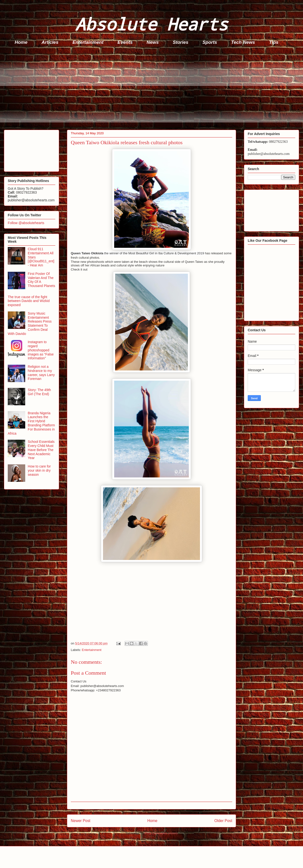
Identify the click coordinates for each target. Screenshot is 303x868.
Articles (50, 42)
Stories (181, 42)
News (153, 42)
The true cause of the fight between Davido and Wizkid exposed (29, 301)
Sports (210, 42)
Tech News (243, 42)
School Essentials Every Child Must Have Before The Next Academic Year (41, 450)
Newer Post (81, 821)
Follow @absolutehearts (26, 223)
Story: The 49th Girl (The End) (39, 392)
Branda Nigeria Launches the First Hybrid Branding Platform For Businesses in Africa (31, 423)
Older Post (223, 821)
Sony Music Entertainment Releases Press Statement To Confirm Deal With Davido (30, 324)
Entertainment (88, 42)
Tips (274, 42)
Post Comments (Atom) (161, 833)
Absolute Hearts (151, 24)
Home (21, 42)
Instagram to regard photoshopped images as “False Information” (41, 350)
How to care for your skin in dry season (39, 470)
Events (125, 42)
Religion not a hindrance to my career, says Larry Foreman (41, 373)
